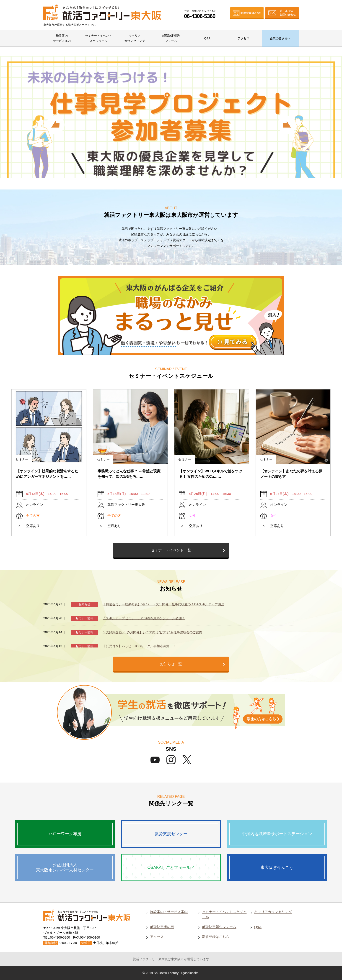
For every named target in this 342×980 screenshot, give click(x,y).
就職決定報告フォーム (171, 38)
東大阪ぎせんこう (277, 867)
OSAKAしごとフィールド (171, 867)
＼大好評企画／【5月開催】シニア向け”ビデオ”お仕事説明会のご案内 (152, 632)
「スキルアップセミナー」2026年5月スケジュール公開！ (144, 618)
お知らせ (84, 604)
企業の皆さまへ (280, 38)
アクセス (244, 38)
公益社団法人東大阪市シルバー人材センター (65, 867)
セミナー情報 (84, 618)
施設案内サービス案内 (62, 38)
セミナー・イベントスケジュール (98, 38)
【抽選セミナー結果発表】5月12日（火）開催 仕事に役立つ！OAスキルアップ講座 (163, 604)
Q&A (207, 38)
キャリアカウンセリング (135, 38)
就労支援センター (171, 834)
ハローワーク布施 (65, 834)
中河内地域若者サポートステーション (277, 834)
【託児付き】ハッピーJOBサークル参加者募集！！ (139, 646)
